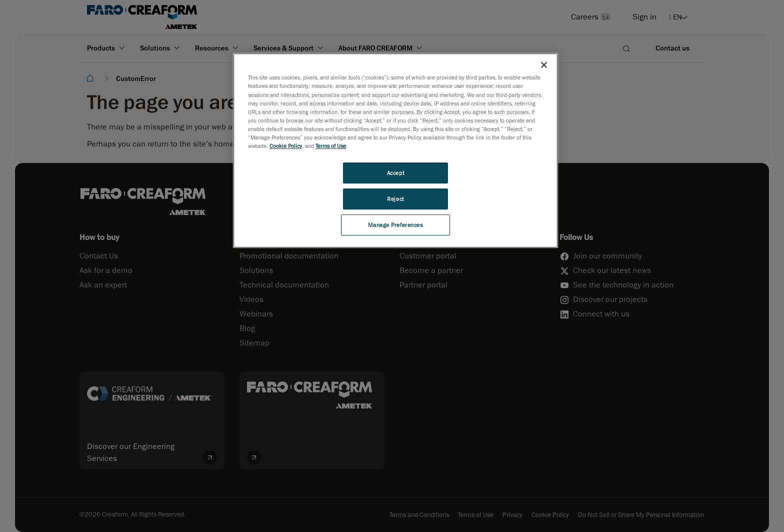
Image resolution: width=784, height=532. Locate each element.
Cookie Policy (286, 146)
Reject (395, 199)
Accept (395, 173)
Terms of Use (331, 146)
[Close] (544, 65)
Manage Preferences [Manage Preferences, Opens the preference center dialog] (395, 225)
